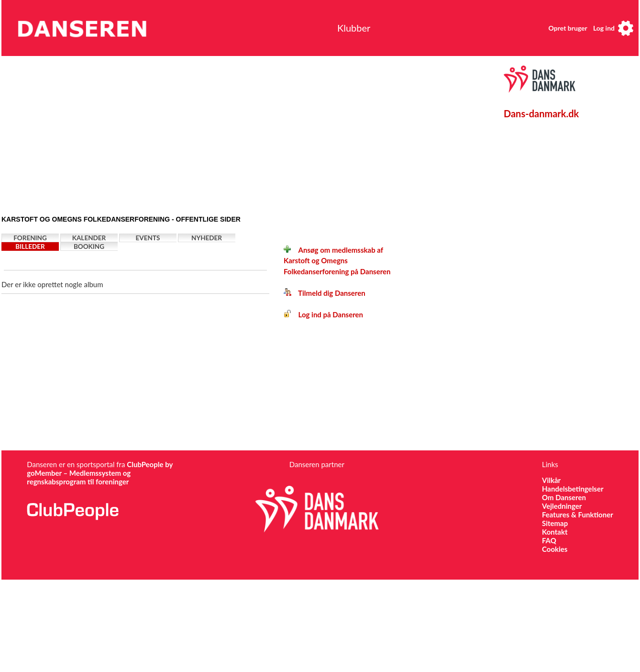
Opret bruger (568, 28)
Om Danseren (564, 497)
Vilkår (551, 480)
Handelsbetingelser (573, 489)
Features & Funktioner (578, 515)
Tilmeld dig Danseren (325, 293)
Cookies (555, 549)
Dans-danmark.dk (541, 113)
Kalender (89, 238)
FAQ (549, 540)
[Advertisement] (184, 133)
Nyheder (207, 238)
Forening (30, 238)
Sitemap (555, 523)
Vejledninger (562, 506)
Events (148, 238)
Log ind (604, 28)
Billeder (30, 246)
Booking (89, 246)
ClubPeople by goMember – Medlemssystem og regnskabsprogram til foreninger (100, 473)
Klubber (354, 28)
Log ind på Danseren (323, 314)
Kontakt (555, 532)
